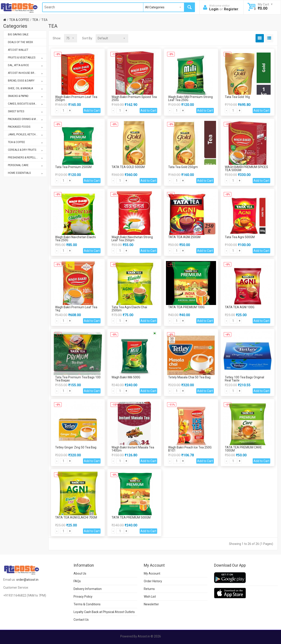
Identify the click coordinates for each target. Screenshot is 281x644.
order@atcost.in (27, 580)
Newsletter (151, 604)
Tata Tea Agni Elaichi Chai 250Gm (129, 308)
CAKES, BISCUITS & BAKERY (26, 104)
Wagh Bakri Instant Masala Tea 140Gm (133, 449)
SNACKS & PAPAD (26, 96)
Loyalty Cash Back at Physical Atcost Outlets (104, 612)
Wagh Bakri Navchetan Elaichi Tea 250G (75, 238)
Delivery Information (88, 589)
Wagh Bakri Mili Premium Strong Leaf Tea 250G (190, 98)
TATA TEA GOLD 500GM (128, 167)
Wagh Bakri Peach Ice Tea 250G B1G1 (190, 449)
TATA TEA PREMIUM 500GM (131, 517)
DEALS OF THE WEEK (20, 42)
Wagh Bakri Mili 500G (126, 377)
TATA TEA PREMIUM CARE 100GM (243, 449)
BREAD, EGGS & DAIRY (26, 81)
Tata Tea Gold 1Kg (237, 97)
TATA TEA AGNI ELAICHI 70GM (76, 517)
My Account (152, 573)
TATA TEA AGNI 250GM (184, 237)
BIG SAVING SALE (18, 34)
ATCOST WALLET (18, 50)
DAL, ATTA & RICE (26, 65)
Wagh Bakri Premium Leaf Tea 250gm (76, 98)
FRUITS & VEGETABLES (26, 58)
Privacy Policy (83, 596)
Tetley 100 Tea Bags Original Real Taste (244, 379)
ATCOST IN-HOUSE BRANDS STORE (27, 73)
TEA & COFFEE (19, 20)
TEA (35, 20)
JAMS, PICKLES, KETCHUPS (26, 134)
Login (214, 9)
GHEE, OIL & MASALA (26, 88)
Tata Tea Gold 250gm (183, 167)
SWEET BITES (26, 111)
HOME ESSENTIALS (26, 173)
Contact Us (81, 619)
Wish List (150, 596)
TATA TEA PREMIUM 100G (186, 307)
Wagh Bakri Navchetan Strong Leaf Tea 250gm (132, 238)
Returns (149, 589)
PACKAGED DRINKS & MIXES (26, 119)
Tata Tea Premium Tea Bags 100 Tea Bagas (78, 379)
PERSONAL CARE (26, 165)
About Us (80, 573)
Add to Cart (92, 110)
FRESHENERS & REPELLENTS (26, 158)
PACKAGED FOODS (26, 127)
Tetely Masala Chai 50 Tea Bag (189, 377)
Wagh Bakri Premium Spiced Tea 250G (134, 98)
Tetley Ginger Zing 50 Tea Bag (76, 447)
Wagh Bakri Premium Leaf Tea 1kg (76, 308)
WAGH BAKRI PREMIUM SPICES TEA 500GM (246, 168)
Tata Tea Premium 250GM (73, 167)
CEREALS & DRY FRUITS (26, 150)
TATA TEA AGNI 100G (240, 307)
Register (231, 9)
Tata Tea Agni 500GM (240, 237)
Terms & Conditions (87, 604)
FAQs (77, 581)
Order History (153, 581)
